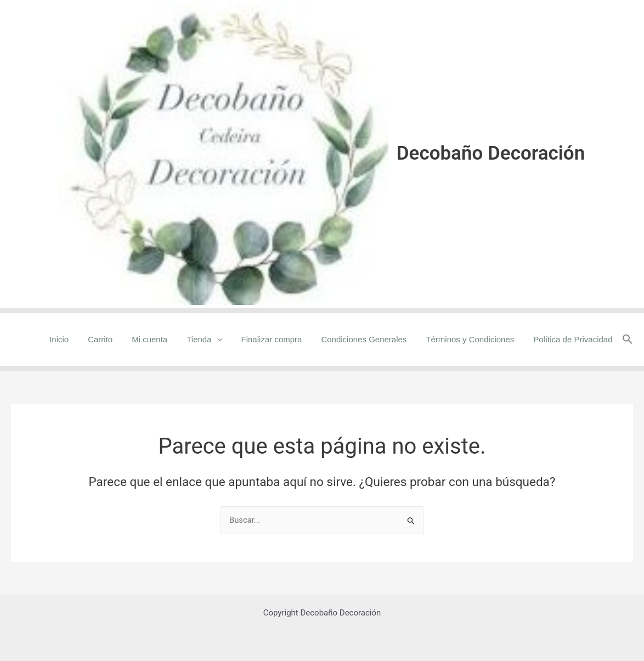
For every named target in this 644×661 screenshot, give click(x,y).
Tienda (217, 340)
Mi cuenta (165, 339)
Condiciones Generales (371, 339)
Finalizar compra (281, 339)
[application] (229, 340)
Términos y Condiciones (474, 339)
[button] (628, 340)
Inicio (80, 339)
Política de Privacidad (574, 339)
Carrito (118, 339)
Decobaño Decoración (491, 153)
